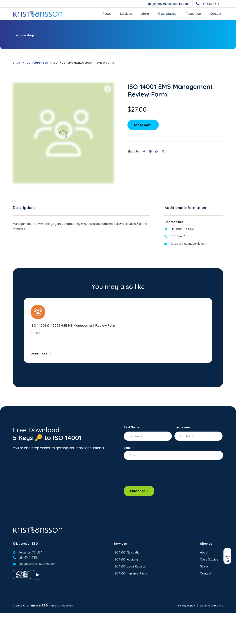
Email (128, 448)
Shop (17, 63)
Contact (216, 14)
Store (145, 14)
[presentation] (152, 476)
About (107, 14)
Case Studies (167, 14)
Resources (193, 14)
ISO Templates (37, 63)
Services (126, 14)
